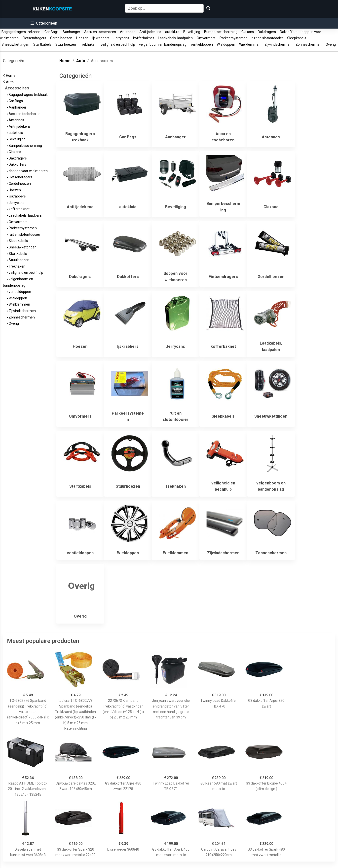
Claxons (248, 32)
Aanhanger (71, 32)
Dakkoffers (289, 32)
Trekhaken (88, 44)
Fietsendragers (34, 38)
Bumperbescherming (221, 32)
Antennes (128, 32)
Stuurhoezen (66, 44)
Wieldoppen (226, 44)
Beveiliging (192, 32)
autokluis (172, 32)
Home (11, 76)
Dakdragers (267, 32)
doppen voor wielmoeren (27, 171)
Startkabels (42, 44)
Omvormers (206, 38)
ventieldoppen (202, 44)
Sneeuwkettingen (15, 44)
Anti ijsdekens (150, 32)
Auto (11, 82)
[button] (44, 23)
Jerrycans (121, 38)
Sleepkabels (297, 38)
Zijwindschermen (278, 44)
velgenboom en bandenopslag (163, 44)
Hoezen (82, 38)
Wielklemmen (250, 44)
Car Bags (52, 32)
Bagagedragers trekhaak (21, 32)
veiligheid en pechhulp (118, 44)
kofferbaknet (144, 38)
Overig (331, 44)
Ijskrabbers (101, 38)
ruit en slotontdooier (267, 38)
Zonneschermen (309, 44)
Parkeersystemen (234, 38)
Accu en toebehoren (100, 32)
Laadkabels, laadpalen (175, 38)
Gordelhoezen (61, 38)
